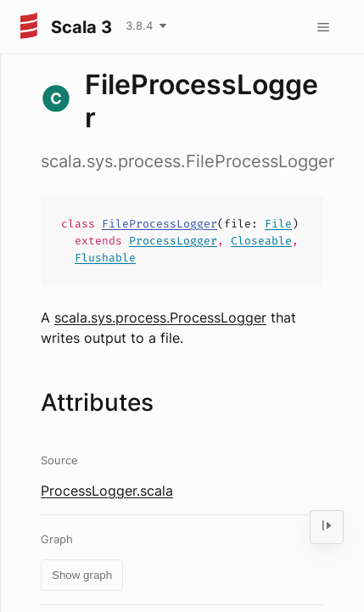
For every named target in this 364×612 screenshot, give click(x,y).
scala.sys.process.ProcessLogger (160, 317)
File (278, 224)
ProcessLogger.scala (107, 491)
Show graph (82, 575)
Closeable (261, 241)
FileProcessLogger (160, 224)
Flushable (105, 258)
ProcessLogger (173, 241)
